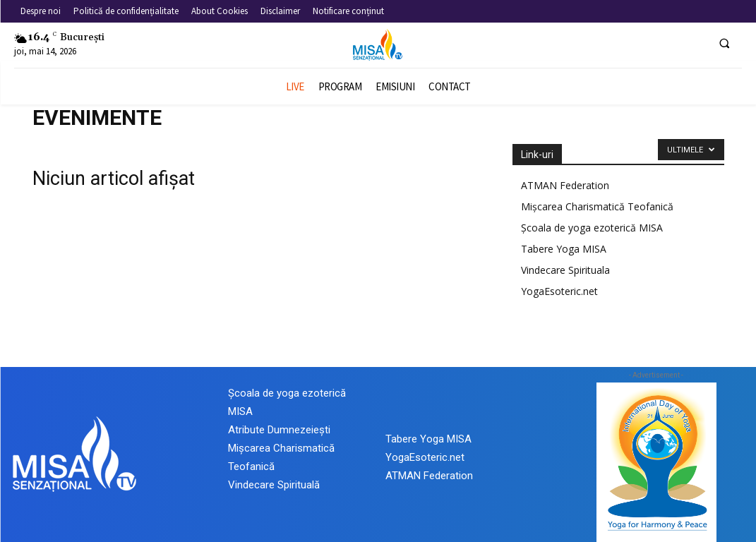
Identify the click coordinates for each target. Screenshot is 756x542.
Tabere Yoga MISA (564, 249)
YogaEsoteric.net (559, 291)
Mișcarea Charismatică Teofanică (597, 206)
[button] (724, 43)
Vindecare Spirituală (274, 485)
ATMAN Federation (565, 185)
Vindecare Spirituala (565, 270)
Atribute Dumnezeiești (279, 430)
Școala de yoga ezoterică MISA (592, 228)
